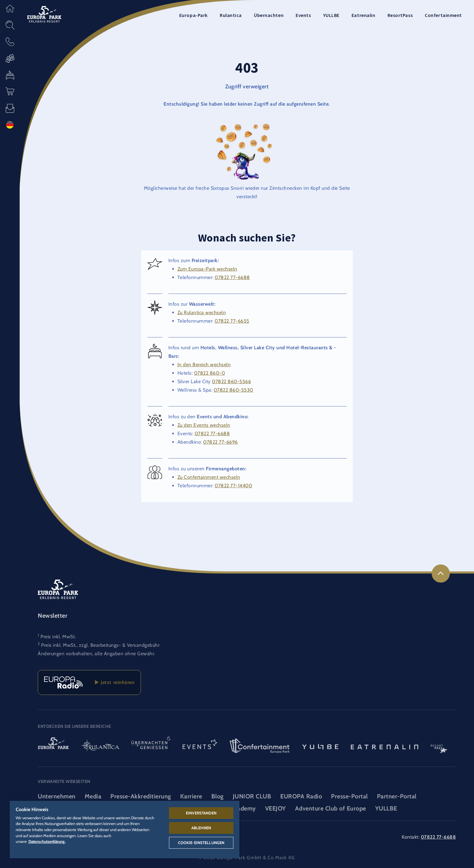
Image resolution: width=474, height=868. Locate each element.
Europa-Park (193, 15)
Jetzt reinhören (115, 682)
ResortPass (400, 15)
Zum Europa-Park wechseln (207, 269)
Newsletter (53, 616)
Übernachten (269, 15)
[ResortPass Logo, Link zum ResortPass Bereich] (439, 746)
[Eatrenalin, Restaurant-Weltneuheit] (385, 746)
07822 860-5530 (234, 390)
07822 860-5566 (231, 381)
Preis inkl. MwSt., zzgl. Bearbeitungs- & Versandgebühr (100, 645)
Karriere (191, 796)
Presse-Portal (349, 796)
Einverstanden (201, 813)
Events (303, 15)
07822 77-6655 (232, 321)
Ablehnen (201, 828)
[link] (441, 574)
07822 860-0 (210, 373)
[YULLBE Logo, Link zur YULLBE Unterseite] (320, 746)
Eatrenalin (364, 15)
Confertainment (443, 15)
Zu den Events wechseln (204, 425)
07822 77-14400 (233, 486)
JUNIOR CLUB (252, 796)
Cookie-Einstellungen (201, 843)
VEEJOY (276, 808)
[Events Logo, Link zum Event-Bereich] (200, 746)
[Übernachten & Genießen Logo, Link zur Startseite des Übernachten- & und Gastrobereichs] (151, 746)
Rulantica (231, 15)
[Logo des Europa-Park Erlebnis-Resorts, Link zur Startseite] (44, 14)
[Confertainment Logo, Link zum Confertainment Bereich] (260, 746)
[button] (10, 8)
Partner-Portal (397, 796)
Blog (218, 796)
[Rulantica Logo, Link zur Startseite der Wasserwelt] (100, 746)
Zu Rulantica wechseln (202, 312)
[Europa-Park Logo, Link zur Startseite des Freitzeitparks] (53, 746)
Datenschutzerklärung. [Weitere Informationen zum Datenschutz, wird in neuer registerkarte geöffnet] (47, 841)
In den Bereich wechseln (204, 365)
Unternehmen (57, 796)
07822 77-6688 (232, 277)
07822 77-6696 (221, 442)
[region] (125, 830)
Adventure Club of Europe (331, 808)
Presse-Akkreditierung (141, 796)
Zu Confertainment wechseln (209, 477)
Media (93, 796)
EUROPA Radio (301, 796)
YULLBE (331, 15)
